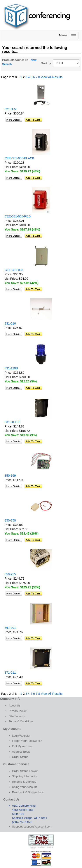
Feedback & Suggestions (28, 792)
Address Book (21, 752)
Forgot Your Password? (27, 741)
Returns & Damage (24, 782)
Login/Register (21, 736)
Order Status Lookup (25, 771)
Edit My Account (22, 746)
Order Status (20, 757)
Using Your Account (24, 787)
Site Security (17, 716)
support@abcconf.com (38, 827)
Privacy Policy (18, 711)
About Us (15, 706)
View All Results (51, 77)
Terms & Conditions (21, 721)
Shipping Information (25, 776)
